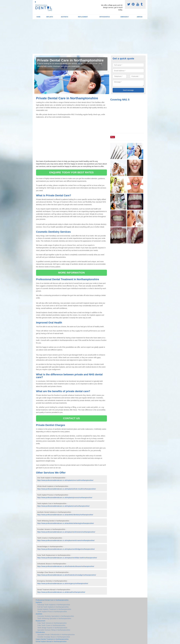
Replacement (83, 17)
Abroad (140, 17)
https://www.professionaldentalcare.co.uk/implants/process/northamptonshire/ (65, 498)
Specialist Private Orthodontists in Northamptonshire (56, 635)
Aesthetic (64, 17)
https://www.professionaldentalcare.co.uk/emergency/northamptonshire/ (63, 583)
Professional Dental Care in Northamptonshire (52, 600)
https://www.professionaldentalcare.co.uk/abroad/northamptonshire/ (61, 592)
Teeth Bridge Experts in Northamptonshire (52, 628)
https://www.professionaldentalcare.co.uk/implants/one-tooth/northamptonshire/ (65, 480)
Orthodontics (105, 17)
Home (38, 17)
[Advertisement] (90, 36)
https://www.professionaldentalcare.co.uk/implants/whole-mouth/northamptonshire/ (66, 489)
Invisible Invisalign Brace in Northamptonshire (54, 637)
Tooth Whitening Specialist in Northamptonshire (54, 618)
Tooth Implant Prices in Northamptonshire (52, 612)
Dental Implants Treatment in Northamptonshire (54, 609)
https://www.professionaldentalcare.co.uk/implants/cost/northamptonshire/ (63, 506)
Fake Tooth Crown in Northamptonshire (51, 625)
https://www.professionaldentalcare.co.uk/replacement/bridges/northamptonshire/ (66, 549)
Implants (50, 17)
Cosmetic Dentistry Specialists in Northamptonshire (56, 616)
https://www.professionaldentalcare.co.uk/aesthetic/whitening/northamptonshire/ (65, 523)
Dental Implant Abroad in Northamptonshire (51, 641)
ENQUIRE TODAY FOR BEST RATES (71, 172)
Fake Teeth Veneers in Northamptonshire (52, 623)
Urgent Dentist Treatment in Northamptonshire (52, 639)
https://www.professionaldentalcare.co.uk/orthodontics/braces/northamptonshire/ (66, 566)
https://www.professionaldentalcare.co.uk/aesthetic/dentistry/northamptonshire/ (65, 515)
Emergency (125, 17)
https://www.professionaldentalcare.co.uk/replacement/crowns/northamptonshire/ (66, 540)
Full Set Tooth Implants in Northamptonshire (53, 607)
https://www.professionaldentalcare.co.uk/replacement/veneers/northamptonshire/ (66, 532)
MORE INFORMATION (71, 273)
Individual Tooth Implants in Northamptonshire (54, 605)
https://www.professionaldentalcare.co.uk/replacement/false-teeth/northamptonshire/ (67, 558)
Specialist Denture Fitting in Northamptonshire (54, 630)
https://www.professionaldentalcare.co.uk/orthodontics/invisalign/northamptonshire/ (67, 575)
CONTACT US (71, 418)
